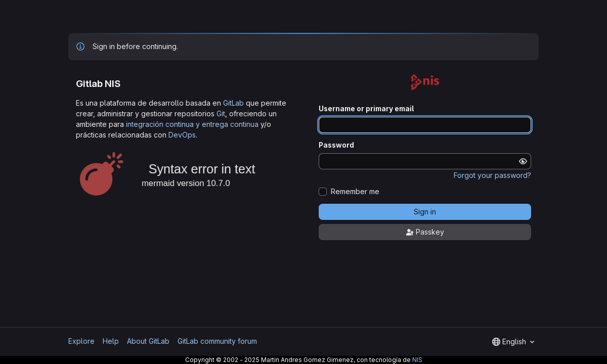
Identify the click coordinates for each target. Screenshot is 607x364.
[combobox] (513, 342)
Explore (81, 341)
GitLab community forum (217, 341)
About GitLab (148, 341)
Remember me (355, 192)
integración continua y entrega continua (192, 124)
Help (111, 341)
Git (221, 113)
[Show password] (523, 161)
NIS (417, 360)
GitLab (233, 103)
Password (336, 145)
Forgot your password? (492, 175)
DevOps (182, 135)
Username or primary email (366, 109)
